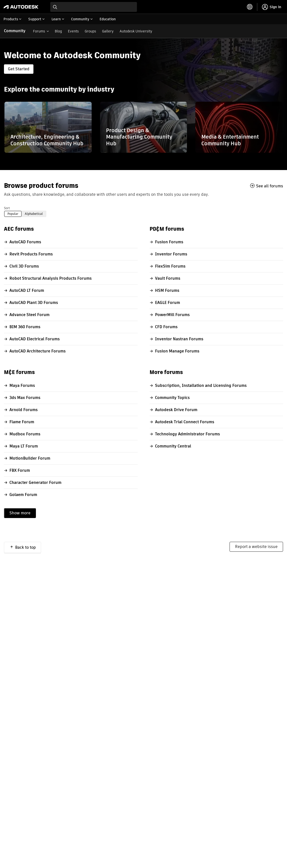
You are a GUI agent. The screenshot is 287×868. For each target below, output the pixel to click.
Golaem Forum (23, 495)
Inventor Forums (171, 254)
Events (73, 31)
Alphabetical (34, 214)
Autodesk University (136, 31)
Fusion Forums (169, 242)
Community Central (173, 446)
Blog (58, 31)
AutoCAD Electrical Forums (35, 339)
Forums (39, 31)
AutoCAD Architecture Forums (38, 351)
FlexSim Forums (170, 266)
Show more (20, 513)
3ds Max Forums (25, 398)
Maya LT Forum (24, 446)
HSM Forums (167, 290)
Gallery (108, 31)
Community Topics (172, 398)
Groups (90, 31)
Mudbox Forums (25, 434)
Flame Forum (22, 422)
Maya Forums (22, 385)
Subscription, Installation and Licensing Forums (201, 385)
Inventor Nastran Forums (179, 339)
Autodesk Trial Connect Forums (185, 422)
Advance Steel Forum (29, 315)
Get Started (19, 69)
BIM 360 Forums (25, 327)
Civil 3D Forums (24, 266)
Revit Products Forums (31, 254)
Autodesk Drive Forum (176, 410)
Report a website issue (256, 547)
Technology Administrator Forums (187, 434)
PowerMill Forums (172, 315)
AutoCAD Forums (25, 242)
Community (15, 31)
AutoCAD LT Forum (27, 290)
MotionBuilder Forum (30, 458)
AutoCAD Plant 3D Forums (34, 303)
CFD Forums (166, 327)
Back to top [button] (26, 547)
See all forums (270, 186)
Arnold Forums (24, 410)
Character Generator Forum (35, 483)
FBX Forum (20, 470)
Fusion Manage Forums (177, 351)
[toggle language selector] (250, 7)
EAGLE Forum (168, 303)
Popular (13, 214)
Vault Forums (168, 278)
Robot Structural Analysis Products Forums (51, 278)
